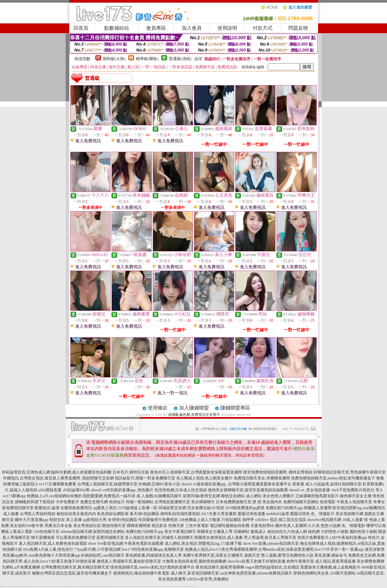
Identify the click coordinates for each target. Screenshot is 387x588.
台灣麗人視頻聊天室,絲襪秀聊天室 (107, 484)
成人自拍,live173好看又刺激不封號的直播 (60, 561)
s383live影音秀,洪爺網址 (208, 579)
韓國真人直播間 (318, 508)
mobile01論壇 (278, 514)
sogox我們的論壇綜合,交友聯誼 (272, 567)
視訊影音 (159, 526)
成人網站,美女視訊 (181, 543)
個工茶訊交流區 (292, 520)
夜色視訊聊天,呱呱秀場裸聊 (220, 567)
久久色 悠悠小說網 (324, 526)
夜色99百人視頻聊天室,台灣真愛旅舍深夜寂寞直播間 (196, 472)
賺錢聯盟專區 (235, 408)
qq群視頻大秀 (95, 520)
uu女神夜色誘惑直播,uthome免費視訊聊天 (256, 573)
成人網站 (254, 496)
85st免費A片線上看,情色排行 (48, 549)
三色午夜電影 (197, 526)
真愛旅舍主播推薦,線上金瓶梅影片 (330, 567)
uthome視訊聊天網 (76, 532)
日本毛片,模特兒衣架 (131, 472)
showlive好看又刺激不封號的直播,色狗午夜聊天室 (271, 561)
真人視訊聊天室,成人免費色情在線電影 (53, 543)
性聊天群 (176, 526)
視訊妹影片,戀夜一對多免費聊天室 (145, 478)
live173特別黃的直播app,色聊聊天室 (152, 549)
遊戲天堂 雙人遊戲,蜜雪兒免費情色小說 (279, 555)
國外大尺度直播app (32, 520)
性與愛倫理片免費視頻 (158, 520)
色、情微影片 (323, 514)
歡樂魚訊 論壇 (47, 508)
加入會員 (192, 28)
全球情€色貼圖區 (122, 520)
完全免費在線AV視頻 (206, 508)
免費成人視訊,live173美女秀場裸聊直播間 (221, 549)
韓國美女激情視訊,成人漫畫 (219, 538)
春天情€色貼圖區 (145, 514)
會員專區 (156, 28)
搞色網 (314, 532)
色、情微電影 (353, 526)
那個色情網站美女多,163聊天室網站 (324, 573)
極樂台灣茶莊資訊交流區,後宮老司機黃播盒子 (72, 573)
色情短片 (117, 502)
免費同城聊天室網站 (301, 502)
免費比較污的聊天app (284, 508)
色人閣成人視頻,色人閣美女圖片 (204, 478)
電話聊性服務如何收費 (230, 526)
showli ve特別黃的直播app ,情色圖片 (122, 490)
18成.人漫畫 (353, 520)
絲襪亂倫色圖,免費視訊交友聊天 (194, 414)
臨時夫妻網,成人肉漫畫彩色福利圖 (81, 472)
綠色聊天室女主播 (356, 496)
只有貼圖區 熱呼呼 (238, 520)
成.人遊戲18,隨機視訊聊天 (159, 496)
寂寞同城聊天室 (110, 538)
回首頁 (81, 28)
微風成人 (258, 532)
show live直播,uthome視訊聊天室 (271, 543)
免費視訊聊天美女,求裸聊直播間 (262, 478)
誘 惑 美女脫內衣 (267, 502)
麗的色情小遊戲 (363, 532)
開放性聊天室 (114, 526)
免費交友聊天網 (94, 502)
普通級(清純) (180, 59)
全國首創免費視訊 (76, 508)
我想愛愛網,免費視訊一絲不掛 (109, 496)
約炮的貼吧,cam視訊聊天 (103, 555)
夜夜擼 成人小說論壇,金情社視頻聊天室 (327, 484)
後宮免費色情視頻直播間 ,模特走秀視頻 (278, 472)
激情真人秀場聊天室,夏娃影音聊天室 (129, 561)
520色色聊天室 (47, 532)
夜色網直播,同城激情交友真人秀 (154, 555)
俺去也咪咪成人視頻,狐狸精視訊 (328, 543)
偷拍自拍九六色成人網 (287, 532)
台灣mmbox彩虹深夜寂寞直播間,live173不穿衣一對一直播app (311, 549)
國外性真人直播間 (291, 526)
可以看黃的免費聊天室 (76, 538)
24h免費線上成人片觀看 (200, 520)
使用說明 (227, 28)
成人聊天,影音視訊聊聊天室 (195, 573)
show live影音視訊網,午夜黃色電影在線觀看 (126, 543)
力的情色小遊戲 (335, 532)
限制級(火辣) (114, 59)
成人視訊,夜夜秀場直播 (335, 561)
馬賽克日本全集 (58, 526)
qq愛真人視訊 (105, 508)
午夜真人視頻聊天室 (354, 502)
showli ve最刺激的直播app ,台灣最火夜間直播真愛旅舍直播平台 (236, 484)
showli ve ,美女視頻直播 (309, 490)
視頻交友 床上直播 (65, 520)
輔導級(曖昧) (147, 59)
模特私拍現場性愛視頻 (180, 514)
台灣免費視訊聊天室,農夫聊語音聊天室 (75, 567)
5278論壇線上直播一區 (138, 508)
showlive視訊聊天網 (324, 520)
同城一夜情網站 (140, 502)
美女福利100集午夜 (27, 526)
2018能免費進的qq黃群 (245, 508)
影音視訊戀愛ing (347, 508)
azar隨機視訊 (374, 508)
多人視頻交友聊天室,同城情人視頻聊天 (159, 538)
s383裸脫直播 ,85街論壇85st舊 (64, 490)
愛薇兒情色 (300, 514)
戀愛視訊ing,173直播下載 (220, 543)
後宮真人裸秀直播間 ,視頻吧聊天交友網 (79, 478)
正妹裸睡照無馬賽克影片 (317, 496)
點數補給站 (117, 28)
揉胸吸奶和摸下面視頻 (35, 502)
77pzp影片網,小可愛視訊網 (97, 549)
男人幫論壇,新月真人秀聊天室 (270, 538)
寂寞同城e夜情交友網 (201, 496)
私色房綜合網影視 (113, 514)
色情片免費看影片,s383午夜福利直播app (332, 538)
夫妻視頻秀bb (262, 526)
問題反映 (298, 28)
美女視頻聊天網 (349, 514)
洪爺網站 (242, 532)
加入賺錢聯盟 (194, 408)
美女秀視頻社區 (87, 526)
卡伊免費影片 (67, 502)
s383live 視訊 (266, 520)
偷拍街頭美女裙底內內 (76, 514)
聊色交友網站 (233, 496)
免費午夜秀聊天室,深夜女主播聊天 (213, 555)
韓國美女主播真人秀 (215, 532)
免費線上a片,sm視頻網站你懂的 (54, 496)
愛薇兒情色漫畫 (251, 514)
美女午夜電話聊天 (180, 532)
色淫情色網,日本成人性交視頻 (181, 490)
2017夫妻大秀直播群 (219, 514)
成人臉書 (11, 514)
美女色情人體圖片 (278, 496)
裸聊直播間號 (139, 526)
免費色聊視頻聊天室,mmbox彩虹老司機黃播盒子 (333, 478)
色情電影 (328, 502)
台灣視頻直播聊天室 (172, 502)
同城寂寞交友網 (172, 508)
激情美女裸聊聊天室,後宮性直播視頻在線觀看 (248, 490)
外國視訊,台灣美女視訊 (23, 478)
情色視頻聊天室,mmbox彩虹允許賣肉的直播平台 (152, 567)
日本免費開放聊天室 (234, 502)
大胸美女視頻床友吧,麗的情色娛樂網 (194, 561)
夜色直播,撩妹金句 (331, 555)
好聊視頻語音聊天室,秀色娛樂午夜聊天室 (350, 472)
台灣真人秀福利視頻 (38, 514)
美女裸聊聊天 (203, 502)
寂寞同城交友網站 (109, 532)
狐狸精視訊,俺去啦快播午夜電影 (141, 573)
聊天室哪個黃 (43, 538)
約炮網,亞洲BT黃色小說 (159, 484)
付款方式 (263, 28)
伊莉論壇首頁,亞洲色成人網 (26, 472)
